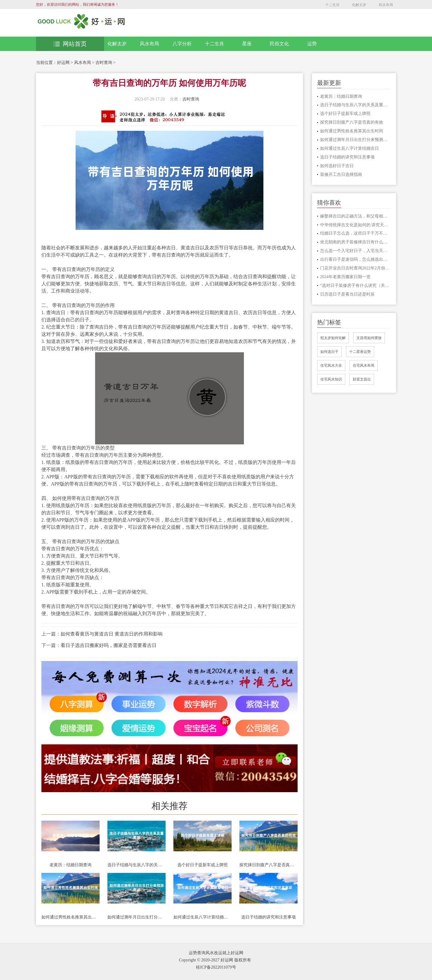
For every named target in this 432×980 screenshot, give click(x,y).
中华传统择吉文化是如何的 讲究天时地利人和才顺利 (356, 225)
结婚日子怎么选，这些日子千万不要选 (356, 233)
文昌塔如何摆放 (369, 338)
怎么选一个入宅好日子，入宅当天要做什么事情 (356, 251)
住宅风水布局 (364, 365)
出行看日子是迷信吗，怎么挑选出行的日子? (356, 259)
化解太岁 (359, 5)
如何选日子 (329, 352)
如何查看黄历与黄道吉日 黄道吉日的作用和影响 (112, 634)
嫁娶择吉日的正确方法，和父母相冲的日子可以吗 (356, 216)
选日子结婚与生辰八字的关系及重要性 (136, 865)
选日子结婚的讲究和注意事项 (268, 917)
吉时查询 (104, 63)
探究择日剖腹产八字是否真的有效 (268, 865)
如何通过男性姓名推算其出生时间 (70, 917)
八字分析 (182, 44)
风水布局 (386, 5)
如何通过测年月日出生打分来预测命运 (136, 917)
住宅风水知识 (331, 379)
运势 (312, 44)
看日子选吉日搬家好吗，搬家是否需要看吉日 (109, 645)
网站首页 (70, 44)
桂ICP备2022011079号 (216, 967)
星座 (247, 44)
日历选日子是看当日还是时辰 (347, 294)
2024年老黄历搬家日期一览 (345, 277)
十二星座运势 (360, 352)
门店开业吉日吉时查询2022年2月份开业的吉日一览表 (356, 268)
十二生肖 (332, 5)
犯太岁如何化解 (333, 338)
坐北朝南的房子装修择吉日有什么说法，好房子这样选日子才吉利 (356, 242)
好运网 (63, 63)
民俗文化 (279, 44)
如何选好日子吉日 (337, 166)
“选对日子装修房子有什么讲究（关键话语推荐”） (356, 286)
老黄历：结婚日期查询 (70, 865)
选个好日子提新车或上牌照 (202, 865)
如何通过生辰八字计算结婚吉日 (202, 917)
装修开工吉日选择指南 (341, 174)
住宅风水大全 (331, 365)
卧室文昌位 (362, 379)
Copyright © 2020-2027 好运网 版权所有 (215, 960)
